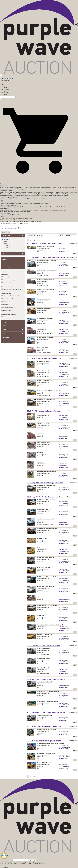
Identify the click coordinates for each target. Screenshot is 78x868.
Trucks (40, 221)
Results (5, 88)
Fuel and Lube (21, 210)
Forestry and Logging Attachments (25, 199)
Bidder (62, 252)
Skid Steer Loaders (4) (7, 311)
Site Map (39, 862)
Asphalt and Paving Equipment (13, 192)
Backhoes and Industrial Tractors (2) (10, 296)
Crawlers (11, 194)
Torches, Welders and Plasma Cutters (20, 212)
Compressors (3, 210)
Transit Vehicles (66, 207)
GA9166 (29, 519)
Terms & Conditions (5, 862)
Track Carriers (57, 195)
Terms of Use (14, 862)
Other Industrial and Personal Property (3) (11, 289)
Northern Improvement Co (43, 363)
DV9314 (29, 381)
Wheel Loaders (64, 195)
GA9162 (29, 577)
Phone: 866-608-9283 (19, 864)
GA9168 (29, 596)
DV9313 (29, 424)
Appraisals (6, 91)
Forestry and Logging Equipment (8, 197)
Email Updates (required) (6, 860)
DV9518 (29, 338)
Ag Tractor (10, 187)
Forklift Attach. (21, 204)
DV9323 (29, 361)
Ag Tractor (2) (5, 277)
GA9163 (29, 500)
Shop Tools (10, 215)
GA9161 (29, 529)
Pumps (6, 212)
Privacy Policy (22, 862)
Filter (6, 232)
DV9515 (29, 290)
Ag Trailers (3, 218)
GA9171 (29, 558)
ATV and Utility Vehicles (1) (8, 317)
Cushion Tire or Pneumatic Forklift (9, 204)
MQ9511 (29, 692)
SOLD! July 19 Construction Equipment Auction (44, 411)
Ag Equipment (4, 186)
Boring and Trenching (55, 192)
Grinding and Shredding (40, 199)
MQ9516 (29, 668)
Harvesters (35, 187)
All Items (2, 101)
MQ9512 (29, 701)
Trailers (2, 217)
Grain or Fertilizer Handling (25, 187)
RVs (60, 207)
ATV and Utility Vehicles (10, 207)
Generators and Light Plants (31, 210)
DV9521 (29, 328)
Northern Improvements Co (43, 248)
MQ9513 (29, 658)
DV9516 (29, 280)
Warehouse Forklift (45, 204)
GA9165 (29, 587)
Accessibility (30, 862)
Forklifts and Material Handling (8, 202)
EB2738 (29, 763)
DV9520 (29, 261)
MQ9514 (29, 649)
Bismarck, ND (40, 250)
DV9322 (29, 371)
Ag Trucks (3, 221)
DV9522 (29, 347)
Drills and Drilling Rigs (19, 194)
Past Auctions (6, 240)
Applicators (16, 187)
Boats (32, 207)
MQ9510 (29, 682)
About (5, 94)
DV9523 (29, 309)
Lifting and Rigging (43, 210)
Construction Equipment (6, 191)
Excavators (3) (5, 305)
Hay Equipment (42, 187)
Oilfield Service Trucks (21, 221)
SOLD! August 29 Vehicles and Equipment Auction (45, 483)
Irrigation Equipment (51, 187)
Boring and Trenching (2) (7, 299)
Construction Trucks (10, 221)
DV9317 (29, 462)
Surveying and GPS (48, 195)
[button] (39, 180)
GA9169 (29, 635)
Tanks (9, 212)
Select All (5, 271)
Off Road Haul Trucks (49, 194)
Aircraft (2, 207)
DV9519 (29, 299)
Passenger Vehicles (45, 207)
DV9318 (29, 452)
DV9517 (29, 318)
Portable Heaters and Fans (55, 210)
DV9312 (29, 472)
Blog (35, 862)
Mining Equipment (39, 194)
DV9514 (29, 270)
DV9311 (29, 433)
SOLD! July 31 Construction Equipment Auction (44, 741)
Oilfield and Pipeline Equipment (63, 194)
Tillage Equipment (21, 189)
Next (34, 240)
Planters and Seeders (11, 189)
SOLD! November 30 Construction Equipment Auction (46, 679)
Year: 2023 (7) (6, 244)
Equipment (6, 89)
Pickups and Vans (55, 207)
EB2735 (29, 753)
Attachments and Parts (27, 192)
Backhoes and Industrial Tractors (42, 192)
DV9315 (29, 443)
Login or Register (9, 78)
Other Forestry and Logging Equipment (56, 199)
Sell (4, 86)
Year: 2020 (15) (6, 246)
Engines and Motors (12, 210)
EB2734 (29, 730)
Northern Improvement (42, 272)
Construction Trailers (11, 218)
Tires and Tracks (17, 215)
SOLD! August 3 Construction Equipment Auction (44, 244)
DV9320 (29, 548)
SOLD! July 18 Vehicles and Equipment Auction (44, 358)
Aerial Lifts (3, 192)
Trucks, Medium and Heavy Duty (8, 220)
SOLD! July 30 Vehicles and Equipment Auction (44, 727)
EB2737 (29, 744)
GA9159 (29, 567)
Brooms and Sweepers (67, 192)
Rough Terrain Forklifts (23, 195)
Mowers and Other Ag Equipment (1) (10, 280)
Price (62, 250)
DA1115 (29, 247)
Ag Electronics (4, 187)
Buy (4, 84)
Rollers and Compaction (11, 195)
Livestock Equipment (61, 187)
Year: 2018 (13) (6, 248)
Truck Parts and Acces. (33, 221)
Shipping (6, 93)
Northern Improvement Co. (43, 502)
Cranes (7, 194)
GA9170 (29, 625)
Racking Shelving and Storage (33, 204)
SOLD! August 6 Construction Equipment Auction (44, 497)
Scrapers (32, 195)
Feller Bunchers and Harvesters (8, 199)
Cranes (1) (4, 302)
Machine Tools (4, 215)
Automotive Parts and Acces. (23, 207)
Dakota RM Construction (42, 262)
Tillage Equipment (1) (7, 283)
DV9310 (29, 400)
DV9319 (29, 615)
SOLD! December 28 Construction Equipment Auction (46, 712)
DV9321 (29, 538)
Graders (32, 194)
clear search (24, 224)
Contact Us (6, 80)
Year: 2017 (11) (6, 250)
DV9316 (29, 414)
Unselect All (21, 271)
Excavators (28, 194)
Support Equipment (5, 208)
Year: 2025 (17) (6, 242)
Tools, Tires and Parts (6, 213)
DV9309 (29, 390)
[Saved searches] (1, 76)
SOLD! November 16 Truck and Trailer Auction (43, 646)
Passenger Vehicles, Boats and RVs (9, 205)
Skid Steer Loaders (39, 195)
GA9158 (29, 510)
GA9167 (29, 606)
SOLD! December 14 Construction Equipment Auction (46, 258)
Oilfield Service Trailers (22, 218)
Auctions (6, 83)
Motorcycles (37, 207)
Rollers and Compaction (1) (8, 307)
